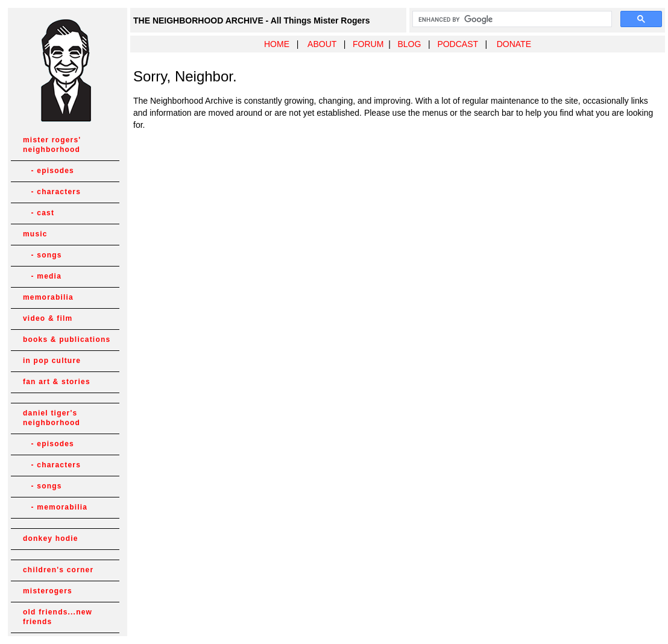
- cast (39, 213)
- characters (52, 192)
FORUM (368, 44)
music (35, 234)
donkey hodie (51, 538)
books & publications (67, 339)
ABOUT (322, 44)
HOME (277, 44)
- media (42, 276)
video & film (48, 318)
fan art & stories (57, 382)
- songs (43, 255)
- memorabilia (55, 507)
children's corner (58, 570)
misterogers (48, 591)
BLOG (409, 44)
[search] (511, 19)
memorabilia (48, 297)
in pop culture (52, 361)
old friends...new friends (58, 617)
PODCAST (457, 44)
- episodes (49, 171)
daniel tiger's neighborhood (52, 418)
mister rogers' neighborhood (52, 145)
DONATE (514, 44)
